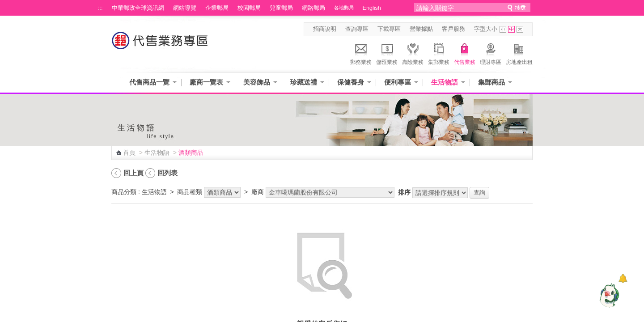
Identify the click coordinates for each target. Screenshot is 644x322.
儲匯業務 (387, 53)
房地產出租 (519, 53)
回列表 (167, 173)
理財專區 (491, 53)
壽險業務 (413, 53)
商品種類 (190, 192)
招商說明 (325, 29)
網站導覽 (185, 8)
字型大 (520, 29)
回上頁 (133, 173)
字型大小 (486, 29)
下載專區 (389, 29)
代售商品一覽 (149, 82)
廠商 (258, 192)
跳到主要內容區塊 (5, 5)
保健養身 (351, 82)
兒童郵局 (281, 8)
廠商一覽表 (206, 82)
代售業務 (465, 53)
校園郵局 (249, 8)
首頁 (129, 153)
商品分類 (124, 192)
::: (100, 8)
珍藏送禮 (304, 82)
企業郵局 (217, 8)
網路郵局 (314, 8)
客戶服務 (453, 29)
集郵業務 (439, 53)
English (372, 8)
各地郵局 (344, 8)
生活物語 (445, 82)
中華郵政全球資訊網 (138, 8)
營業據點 (421, 29)
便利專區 (398, 82)
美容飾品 (257, 82)
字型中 (511, 29)
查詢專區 (357, 29)
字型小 (503, 29)
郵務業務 (361, 53)
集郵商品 (491, 82)
